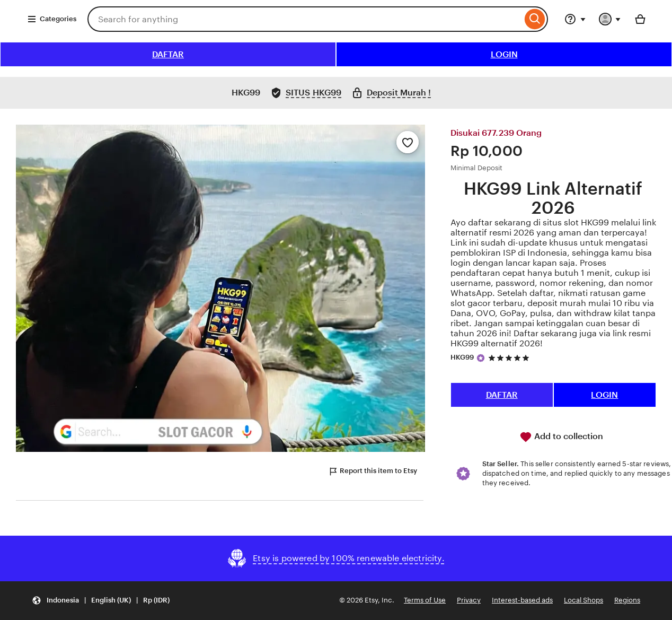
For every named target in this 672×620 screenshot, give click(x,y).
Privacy (469, 600)
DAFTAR (168, 54)
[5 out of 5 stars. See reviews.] (510, 358)
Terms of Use (425, 600)
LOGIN (504, 54)
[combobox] (305, 19)
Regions (627, 600)
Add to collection (561, 437)
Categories (52, 19)
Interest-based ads (522, 600)
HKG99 (462, 357)
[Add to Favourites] (408, 142)
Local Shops (583, 600)
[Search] (535, 19)
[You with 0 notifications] (610, 19)
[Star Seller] (481, 358)
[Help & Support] (575, 19)
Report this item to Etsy (373, 471)
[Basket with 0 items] (640, 19)
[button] (101, 601)
